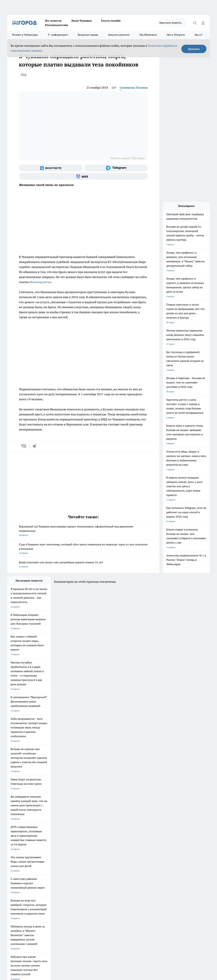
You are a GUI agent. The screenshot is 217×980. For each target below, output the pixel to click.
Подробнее (111, 927)
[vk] (24, 446)
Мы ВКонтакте (148, 35)
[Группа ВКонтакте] (51, 168)
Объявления (13, 874)
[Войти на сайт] (203, 23)
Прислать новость (170, 23)
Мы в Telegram (176, 35)
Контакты (96, 869)
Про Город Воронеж (103, 845)
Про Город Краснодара (75, 857)
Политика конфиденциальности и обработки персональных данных (39, 932)
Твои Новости (43, 845)
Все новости (53, 21)
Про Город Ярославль (17, 849)
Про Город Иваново (132, 845)
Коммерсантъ (40, 282)
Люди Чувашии (81, 21)
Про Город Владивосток (47, 857)
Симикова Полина (134, 88)
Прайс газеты (14, 878)
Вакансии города (88, 35)
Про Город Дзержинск (18, 857)
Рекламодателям (57, 25)
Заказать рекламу (119, 35)
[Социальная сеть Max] (83, 176)
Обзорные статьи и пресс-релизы (107, 874)
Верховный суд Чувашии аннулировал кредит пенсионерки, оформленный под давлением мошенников (83, 531)
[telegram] (36, 446)
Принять (194, 49)
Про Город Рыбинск (74, 849)
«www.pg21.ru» (30, 885)
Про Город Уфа (101, 849)
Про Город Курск (44, 849)
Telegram (11, 869)
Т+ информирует (58, 35)
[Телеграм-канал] (116, 168)
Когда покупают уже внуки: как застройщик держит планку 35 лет (83, 565)
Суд (23, 74)
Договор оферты (57, 874)
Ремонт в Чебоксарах (25, 35)
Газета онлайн (111, 21)
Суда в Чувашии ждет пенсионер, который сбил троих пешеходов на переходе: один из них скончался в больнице (83, 549)
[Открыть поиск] (195, 23)
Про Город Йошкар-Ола (76, 845)
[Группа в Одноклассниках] (162, 851)
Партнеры (96, 878)
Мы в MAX (201, 35)
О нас (52, 869)
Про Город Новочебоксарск (20, 845)
